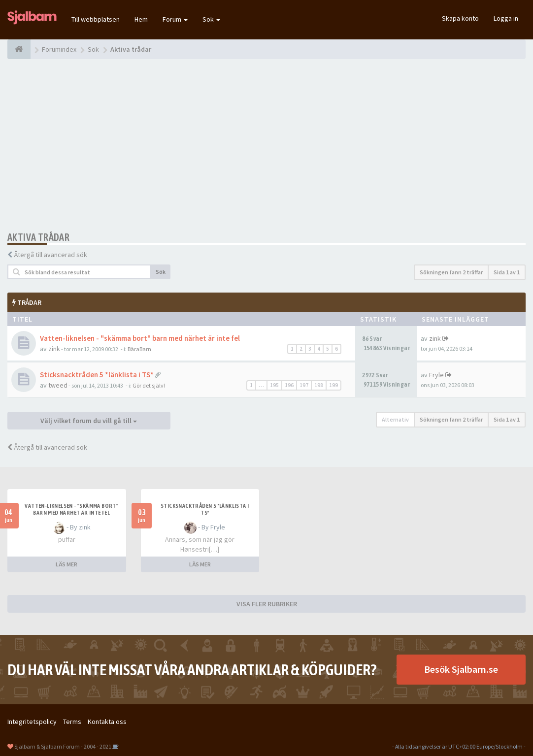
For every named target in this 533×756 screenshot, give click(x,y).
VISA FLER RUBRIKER (267, 604)
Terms (72, 722)
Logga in (506, 18)
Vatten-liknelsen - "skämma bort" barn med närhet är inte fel (140, 338)
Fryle (436, 375)
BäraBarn (139, 349)
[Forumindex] (19, 49)
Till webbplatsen (96, 19)
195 (274, 385)
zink (54, 349)
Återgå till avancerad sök (50, 255)
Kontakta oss (107, 722)
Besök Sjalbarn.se (461, 669)
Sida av (507, 272)
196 (289, 385)
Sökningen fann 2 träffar (451, 272)
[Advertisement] (266, 145)
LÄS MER (67, 564)
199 (333, 385)
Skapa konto (460, 18)
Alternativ (395, 419)
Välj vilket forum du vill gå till (89, 421)
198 (319, 385)
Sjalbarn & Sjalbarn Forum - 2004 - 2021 (63, 746)
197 (304, 385)
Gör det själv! (149, 385)
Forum (175, 19)
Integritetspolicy (32, 722)
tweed (58, 385)
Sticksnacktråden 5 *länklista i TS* (97, 375)
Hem (141, 19)
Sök (211, 19)
